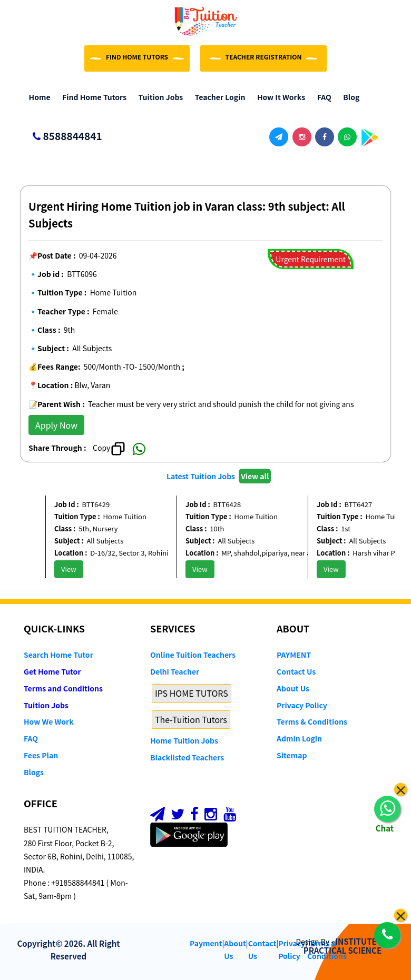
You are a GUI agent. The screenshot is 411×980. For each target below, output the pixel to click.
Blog (349, 97)
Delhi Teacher (175, 671)
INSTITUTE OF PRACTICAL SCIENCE (346, 946)
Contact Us (296, 671)
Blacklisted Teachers (187, 757)
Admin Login (299, 738)
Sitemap (292, 755)
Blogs (34, 772)
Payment (206, 943)
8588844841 (63, 137)
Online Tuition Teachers (193, 655)
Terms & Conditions (312, 721)
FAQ (322, 97)
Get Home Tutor (52, 671)
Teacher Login (217, 97)
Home (37, 97)
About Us (293, 688)
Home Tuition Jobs (184, 740)
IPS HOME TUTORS (192, 693)
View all (255, 476)
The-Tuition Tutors (191, 719)
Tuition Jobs (158, 97)
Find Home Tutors (92, 97)
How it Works (278, 97)
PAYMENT (294, 655)
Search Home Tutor (58, 655)
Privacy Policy (302, 705)
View (73, 569)
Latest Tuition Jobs (202, 476)
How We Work (49, 721)
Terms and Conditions (63, 688)
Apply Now (56, 425)
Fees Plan (41, 755)
